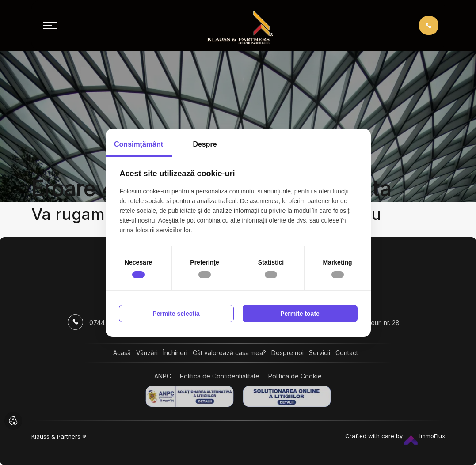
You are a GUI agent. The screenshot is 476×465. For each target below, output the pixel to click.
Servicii (320, 353)
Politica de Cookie (295, 376)
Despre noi (288, 353)
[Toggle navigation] (50, 26)
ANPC (163, 376)
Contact (347, 353)
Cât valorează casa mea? (229, 353)
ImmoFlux (425, 436)
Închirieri (175, 353)
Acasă (122, 353)
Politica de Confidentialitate (220, 376)
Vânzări (147, 353)
